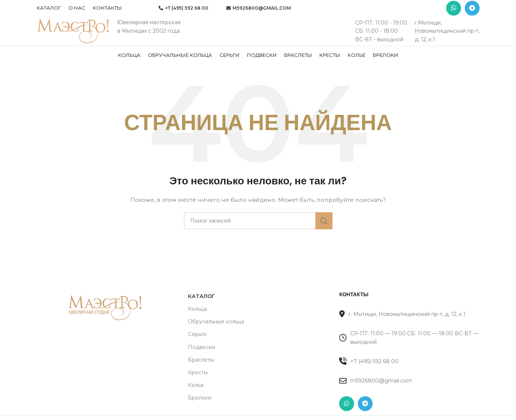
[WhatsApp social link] (454, 9)
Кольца (197, 320)
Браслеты (201, 371)
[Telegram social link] (472, 9)
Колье (196, 397)
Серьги (197, 346)
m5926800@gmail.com (259, 9)
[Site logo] (74, 38)
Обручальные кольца (216, 333)
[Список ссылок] (409, 373)
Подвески (202, 359)
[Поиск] (258, 232)
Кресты (198, 384)
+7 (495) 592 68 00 (184, 9)
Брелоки (200, 410)
